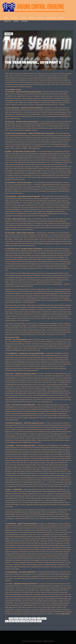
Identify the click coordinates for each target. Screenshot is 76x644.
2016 (11, 618)
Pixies (39, 621)
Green (17, 621)
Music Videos (51, 18)
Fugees (12, 621)
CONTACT (61, 18)
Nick (32, 621)
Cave (39, 618)
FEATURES (14, 18)
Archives (24, 21)
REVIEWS (23, 18)
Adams (16, 618)
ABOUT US (7, 21)
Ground (23, 621)
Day (7, 621)
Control (44, 618)
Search (16, 21)
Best (26, 618)
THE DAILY (40, 18)
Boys (34, 618)
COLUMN (31, 18)
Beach (21, 618)
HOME (6, 18)
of (35, 621)
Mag (28, 621)
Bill (30, 618)
